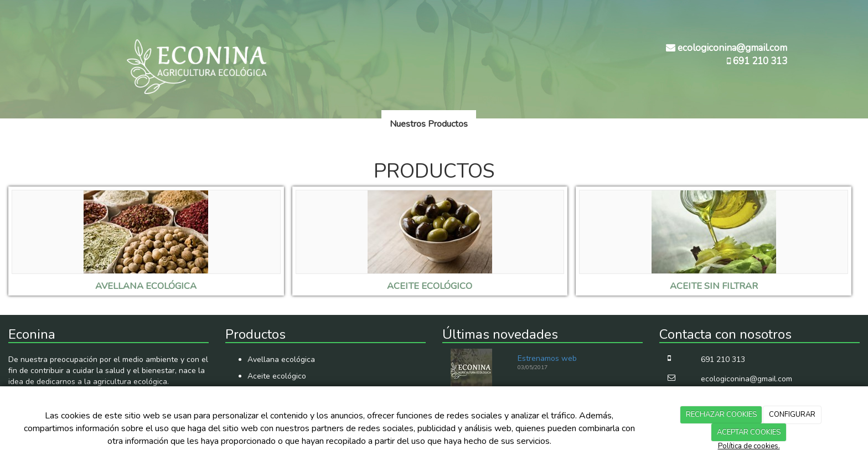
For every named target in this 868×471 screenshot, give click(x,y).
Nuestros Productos (429, 124)
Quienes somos (343, 124)
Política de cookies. (749, 446)
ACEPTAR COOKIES (749, 432)
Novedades (507, 124)
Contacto (563, 124)
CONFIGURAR (792, 415)
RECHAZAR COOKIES (721, 415)
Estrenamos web (547, 358)
